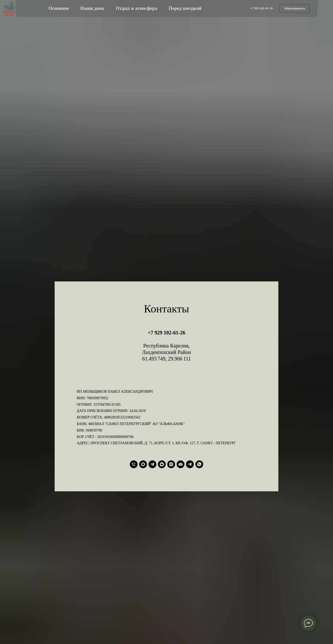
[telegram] (152, 464)
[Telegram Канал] (190, 464)
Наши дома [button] (92, 8)
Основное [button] (59, 8)
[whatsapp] (199, 464)
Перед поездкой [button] (185, 8)
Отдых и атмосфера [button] (137, 8)
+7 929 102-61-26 (167, 333)
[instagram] (171, 464)
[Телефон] (134, 464)
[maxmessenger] (143, 464)
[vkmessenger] (162, 464)
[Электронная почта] (181, 464)
